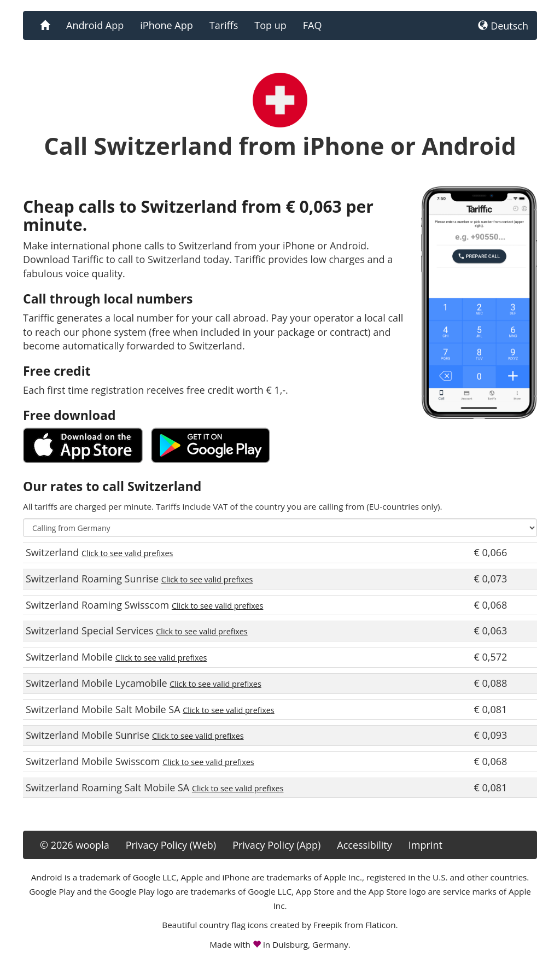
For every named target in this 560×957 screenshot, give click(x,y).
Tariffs (224, 25)
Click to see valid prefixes (127, 553)
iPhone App (166, 25)
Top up (270, 25)
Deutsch (503, 26)
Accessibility (364, 845)
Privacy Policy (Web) (171, 845)
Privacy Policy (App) (276, 845)
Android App (95, 25)
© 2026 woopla (75, 845)
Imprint (425, 845)
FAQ (313, 25)
